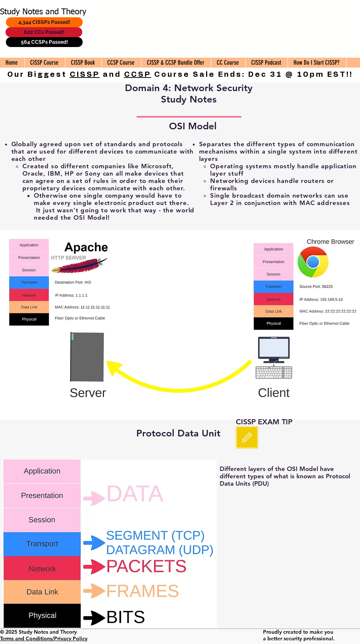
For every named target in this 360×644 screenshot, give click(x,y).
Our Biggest (39, 75)
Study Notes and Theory (43, 12)
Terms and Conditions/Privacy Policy (44, 638)
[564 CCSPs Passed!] (44, 42)
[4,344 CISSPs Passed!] (44, 22)
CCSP (138, 75)
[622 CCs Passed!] (44, 32)
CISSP (85, 75)
